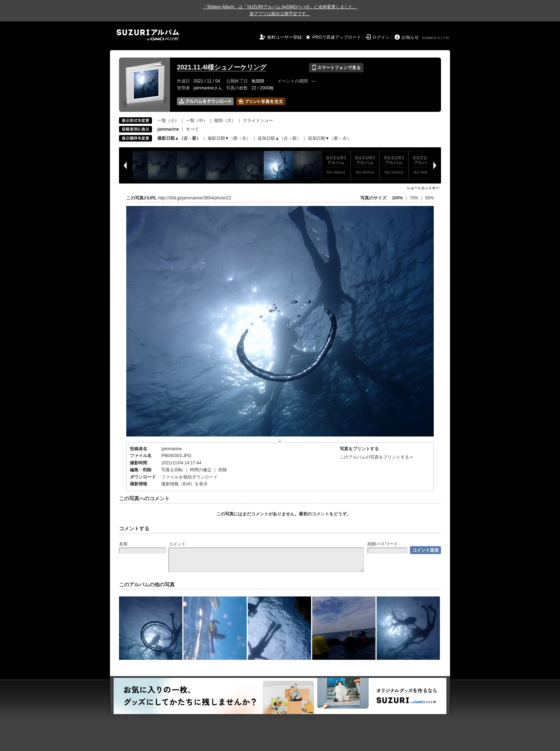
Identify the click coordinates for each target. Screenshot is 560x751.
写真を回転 (172, 470)
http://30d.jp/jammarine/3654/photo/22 (195, 198)
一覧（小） (168, 121)
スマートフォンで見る (336, 68)
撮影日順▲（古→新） (179, 138)
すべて (192, 129)
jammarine (171, 449)
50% (429, 198)
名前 (123, 544)
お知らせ (410, 37)
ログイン (381, 37)
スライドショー (258, 121)
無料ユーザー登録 (284, 37)
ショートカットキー (423, 188)
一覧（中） (197, 121)
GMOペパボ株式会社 (437, 38)
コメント (177, 544)
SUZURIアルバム (148, 35)
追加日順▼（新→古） (330, 138)
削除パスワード (383, 544)
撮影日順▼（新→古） (229, 138)
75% (414, 198)
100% (397, 198)
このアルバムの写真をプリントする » (376, 457)
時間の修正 (201, 470)
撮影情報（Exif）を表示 (184, 484)
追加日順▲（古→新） (279, 138)
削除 (223, 470)
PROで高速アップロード (337, 37)
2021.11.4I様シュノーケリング (222, 67)
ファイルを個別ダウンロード (190, 477)
